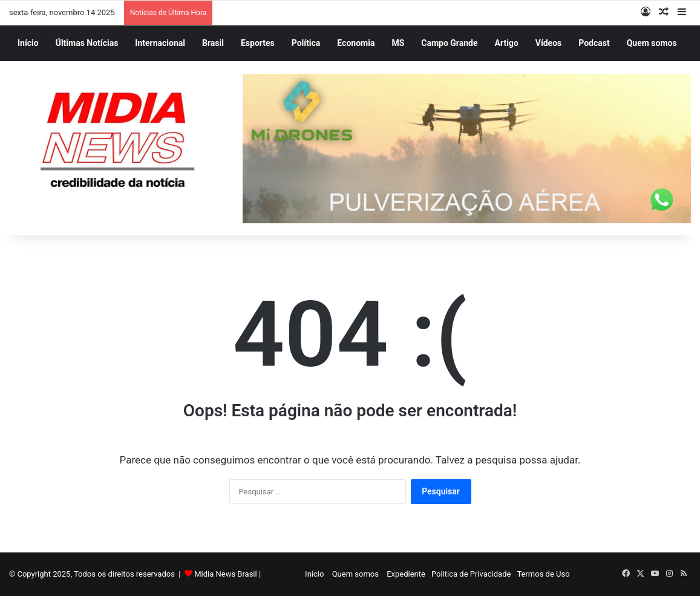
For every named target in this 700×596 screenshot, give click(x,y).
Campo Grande (449, 43)
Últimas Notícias (87, 43)
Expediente (406, 574)
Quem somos (652, 43)
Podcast (594, 43)
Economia (356, 43)
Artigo (507, 43)
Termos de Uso (543, 574)
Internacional (160, 43)
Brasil (213, 43)
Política (306, 43)
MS (398, 43)
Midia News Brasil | (227, 574)
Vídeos (549, 43)
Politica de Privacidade (471, 574)
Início (28, 43)
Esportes (258, 43)
